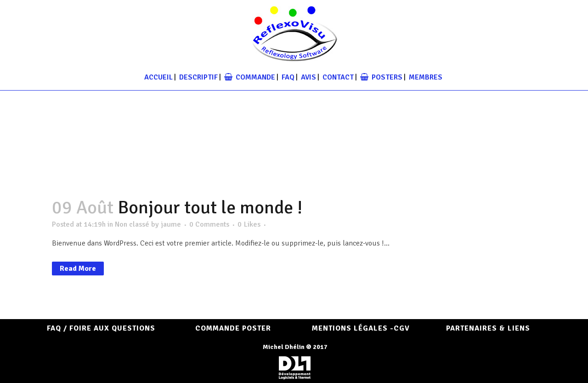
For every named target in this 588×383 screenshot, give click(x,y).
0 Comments (209, 224)
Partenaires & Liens (488, 328)
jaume (171, 224)
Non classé (132, 224)
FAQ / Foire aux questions (101, 328)
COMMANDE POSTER (233, 328)
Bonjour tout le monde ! (210, 207)
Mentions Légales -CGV (361, 328)
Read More (78, 269)
